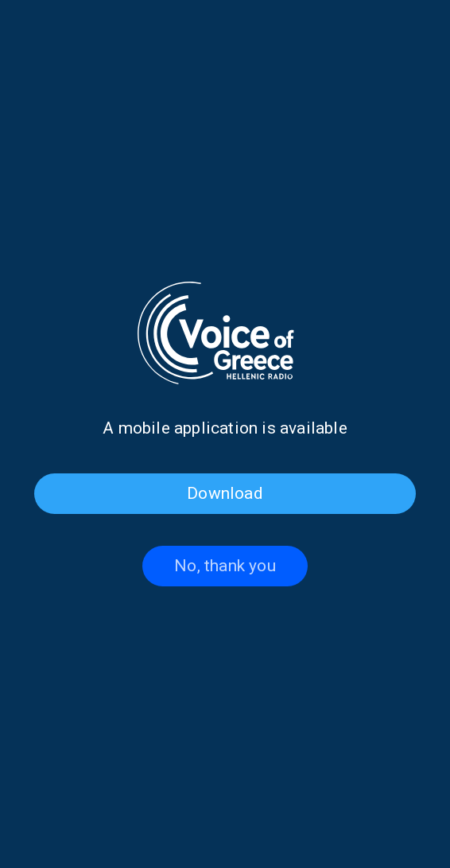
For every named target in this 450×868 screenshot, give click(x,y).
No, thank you (225, 566)
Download (225, 493)
